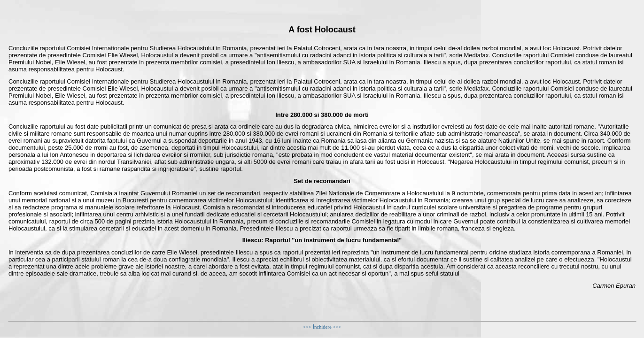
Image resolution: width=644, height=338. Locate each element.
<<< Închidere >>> (322, 327)
